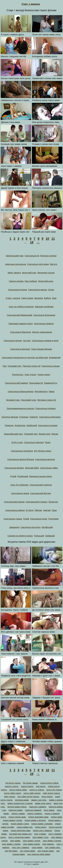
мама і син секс (39, 800)
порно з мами (18, 813)
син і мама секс (52, 847)
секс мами (15, 841)
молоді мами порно (17, 807)
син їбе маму (11, 851)
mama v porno (12, 786)
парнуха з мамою (38, 807)
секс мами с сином (11, 844)
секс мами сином (31, 844)
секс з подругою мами (19, 837)
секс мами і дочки (31, 841)
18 (32, 242)
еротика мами (22, 800)
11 (53, 239)
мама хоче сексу (43, 803)
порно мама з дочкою (35, 820)
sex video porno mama (28, 797)
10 (47, 239)
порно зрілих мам (17, 817)
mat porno (41, 786)
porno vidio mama (32, 793)
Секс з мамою (31, 4)
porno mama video (18, 790)
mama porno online (49, 783)
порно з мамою (35, 813)
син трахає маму (46, 851)
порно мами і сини (20, 824)
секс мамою (48, 844)
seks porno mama (51, 793)
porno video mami (13, 793)
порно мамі (56, 817)
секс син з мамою (20, 847)
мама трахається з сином (20, 803)
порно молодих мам (21, 830)
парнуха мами (16, 810)
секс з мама (40, 834)
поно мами (49, 810)
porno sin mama (54, 790)
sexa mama (47, 797)
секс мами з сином (52, 841)
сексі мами (37, 847)
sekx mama (10, 797)
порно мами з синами (42, 824)
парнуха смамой (33, 810)
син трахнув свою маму (39, 854)
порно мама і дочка (12, 820)
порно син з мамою (42, 830)
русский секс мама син (20, 834)
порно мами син (25, 827)
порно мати (41, 827)
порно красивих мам (38, 817)
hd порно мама (30, 783)
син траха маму (27, 851)
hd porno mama (13, 783)
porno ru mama (37, 790)
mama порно (27, 786)
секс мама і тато (40, 837)
